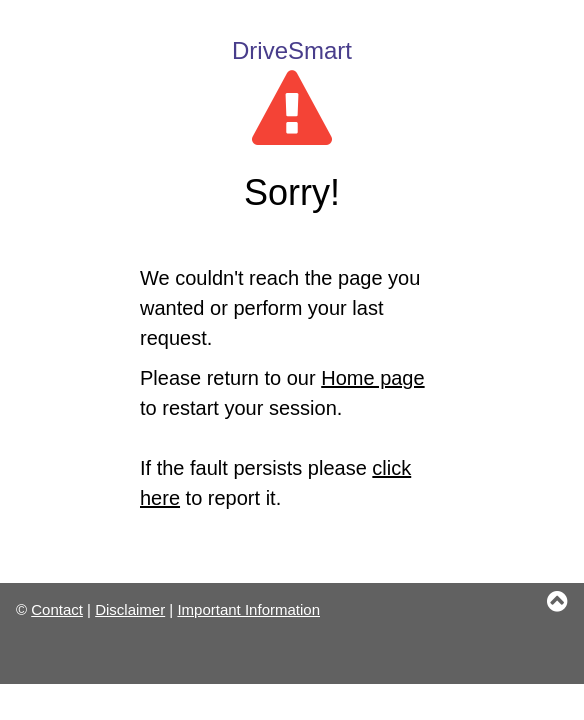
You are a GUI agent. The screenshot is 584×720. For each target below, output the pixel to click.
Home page (372, 378)
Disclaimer (130, 609)
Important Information (248, 609)
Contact (57, 609)
